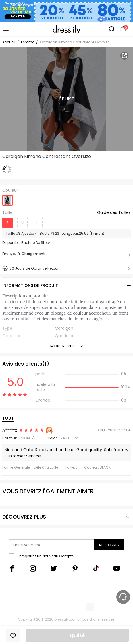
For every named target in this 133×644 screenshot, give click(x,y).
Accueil (9, 42)
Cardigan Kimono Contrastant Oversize (75, 42)
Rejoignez (109, 545)
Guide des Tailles (114, 213)
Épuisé (77, 635)
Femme (28, 42)
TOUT (8, 418)
